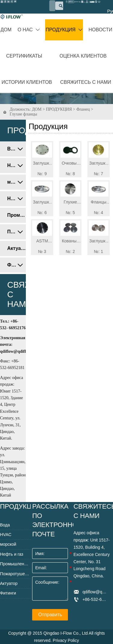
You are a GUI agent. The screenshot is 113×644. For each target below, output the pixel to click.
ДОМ (37, 109)
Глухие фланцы (23, 114)
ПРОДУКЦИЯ (59, 109)
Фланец (83, 109)
